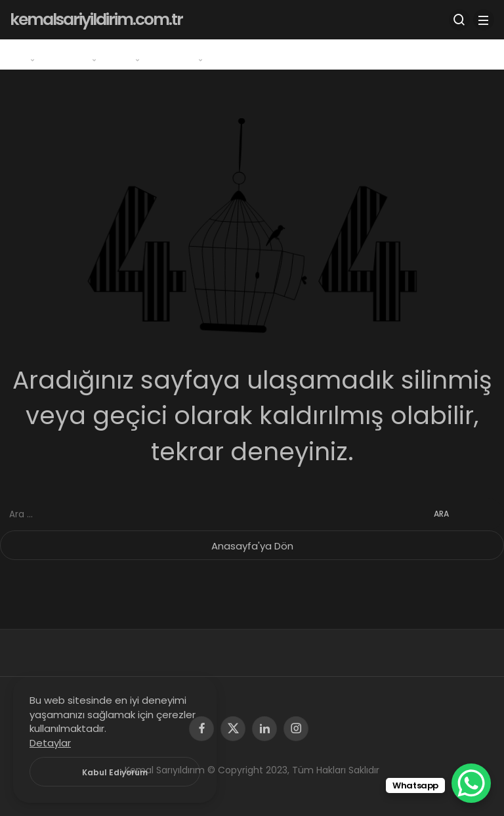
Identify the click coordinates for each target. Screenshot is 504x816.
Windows (185, 54)
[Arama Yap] (459, 20)
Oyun (132, 54)
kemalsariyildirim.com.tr (96, 19)
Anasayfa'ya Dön (252, 546)
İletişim (243, 54)
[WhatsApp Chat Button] (471, 783)
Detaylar (50, 743)
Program (79, 54)
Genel (25, 54)
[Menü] (484, 20)
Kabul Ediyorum (115, 772)
